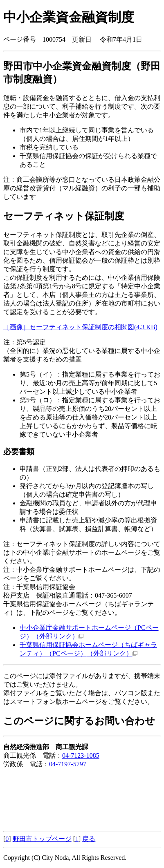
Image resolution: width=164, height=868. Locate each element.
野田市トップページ (42, 839)
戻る (89, 839)
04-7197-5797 (68, 764)
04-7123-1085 (81, 755)
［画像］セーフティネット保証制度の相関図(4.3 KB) (80, 327)
